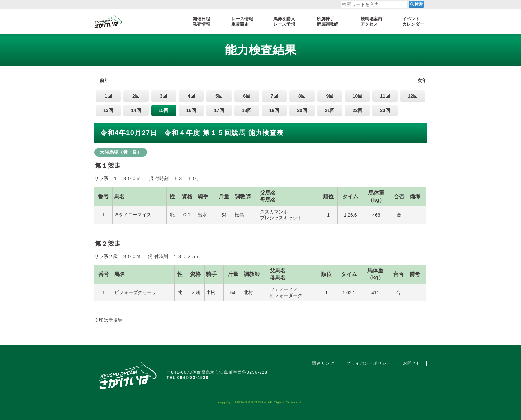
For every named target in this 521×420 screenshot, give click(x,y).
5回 (219, 96)
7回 (274, 96)
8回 (302, 96)
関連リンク (323, 363)
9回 (330, 96)
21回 (330, 110)
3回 (163, 96)
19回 (274, 110)
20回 (302, 110)
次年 (422, 80)
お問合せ (412, 363)
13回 (108, 110)
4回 (191, 96)
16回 (191, 110)
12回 (413, 96)
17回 (219, 110)
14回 (136, 110)
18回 (247, 110)
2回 (136, 96)
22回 (358, 110)
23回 (385, 110)
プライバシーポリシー (369, 363)
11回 (385, 96)
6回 (247, 96)
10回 (358, 96)
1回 (108, 96)
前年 (104, 80)
